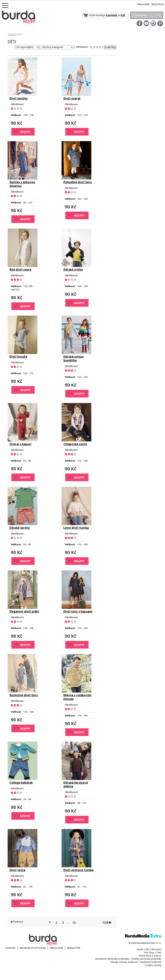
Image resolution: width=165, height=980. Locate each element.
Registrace (158, 4)
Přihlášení (143, 4)
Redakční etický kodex (33, 948)
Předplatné (56, 948)
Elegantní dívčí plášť (24, 611)
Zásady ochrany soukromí (124, 962)
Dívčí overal (72, 98)
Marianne (156, 949)
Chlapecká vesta (75, 444)
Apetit (140, 949)
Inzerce (157, 956)
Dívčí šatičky (19, 98)
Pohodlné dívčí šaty (78, 182)
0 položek (111, 15)
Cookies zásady (153, 965)
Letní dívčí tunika (76, 528)
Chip (159, 953)
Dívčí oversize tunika (79, 870)
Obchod (12, 34)
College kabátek (21, 783)
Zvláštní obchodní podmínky (146, 959)
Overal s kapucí (20, 444)
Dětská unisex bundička (74, 358)
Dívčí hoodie (18, 357)
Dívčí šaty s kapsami (78, 611)
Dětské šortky (20, 528)
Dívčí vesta (17, 870)
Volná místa (145, 956)
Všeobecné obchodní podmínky (112, 959)
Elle (147, 949)
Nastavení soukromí (151, 962)
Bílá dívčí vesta (20, 270)
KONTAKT (11, 948)
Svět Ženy (149, 953)
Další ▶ (107, 922)
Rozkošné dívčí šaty (24, 695)
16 (74, 922)
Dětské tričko (73, 270)
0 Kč (123, 15)
